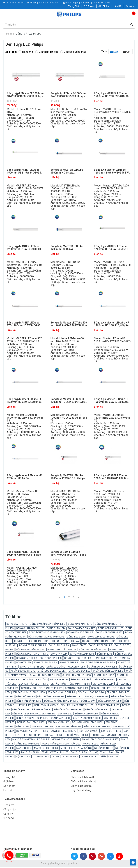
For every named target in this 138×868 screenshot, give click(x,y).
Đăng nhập (10, 810)
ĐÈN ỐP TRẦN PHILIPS (97, 710)
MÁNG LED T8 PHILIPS (28, 744)
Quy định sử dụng (81, 791)
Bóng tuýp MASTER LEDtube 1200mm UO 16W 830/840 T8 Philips (24, 248)
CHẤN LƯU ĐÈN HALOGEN (52, 672)
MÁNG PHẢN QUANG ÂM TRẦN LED (61, 744)
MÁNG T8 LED (24, 749)
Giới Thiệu (89, 6)
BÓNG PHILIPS (105, 654)
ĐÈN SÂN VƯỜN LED (58, 723)
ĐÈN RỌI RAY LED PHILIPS (31, 723)
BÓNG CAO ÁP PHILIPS (80, 625)
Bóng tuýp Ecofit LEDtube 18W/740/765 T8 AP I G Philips (68, 553)
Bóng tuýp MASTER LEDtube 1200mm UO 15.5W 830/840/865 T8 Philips (67, 248)
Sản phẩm (9, 787)
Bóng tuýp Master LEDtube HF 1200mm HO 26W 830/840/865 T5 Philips (69, 401)
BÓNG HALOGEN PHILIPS (109, 633)
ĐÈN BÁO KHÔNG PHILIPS (61, 693)
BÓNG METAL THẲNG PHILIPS (32, 654)
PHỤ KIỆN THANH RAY (101, 753)
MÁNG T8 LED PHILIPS (46, 749)
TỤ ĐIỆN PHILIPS (110, 757)
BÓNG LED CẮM (71, 642)
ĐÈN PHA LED (65, 714)
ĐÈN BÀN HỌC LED (103, 684)
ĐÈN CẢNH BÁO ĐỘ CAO (91, 693)
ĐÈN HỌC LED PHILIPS (97, 697)
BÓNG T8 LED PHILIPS (45, 663)
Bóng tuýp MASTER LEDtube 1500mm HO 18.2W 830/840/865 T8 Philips (67, 171)
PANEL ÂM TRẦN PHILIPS (55, 753)
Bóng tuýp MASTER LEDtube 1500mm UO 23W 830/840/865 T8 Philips (112, 95)
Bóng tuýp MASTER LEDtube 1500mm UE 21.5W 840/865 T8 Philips (25, 171)
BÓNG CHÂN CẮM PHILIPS (30, 629)
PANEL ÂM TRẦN (30, 753)
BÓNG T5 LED (84, 659)
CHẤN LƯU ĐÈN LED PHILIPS (108, 672)
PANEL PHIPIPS (79, 753)
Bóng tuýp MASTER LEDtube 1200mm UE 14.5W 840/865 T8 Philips (112, 248)
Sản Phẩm (104, 6)
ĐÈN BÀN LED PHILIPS (51, 689)
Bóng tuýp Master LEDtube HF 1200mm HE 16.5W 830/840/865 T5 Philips (24, 477)
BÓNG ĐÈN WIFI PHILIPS (80, 633)
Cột (127, 52)
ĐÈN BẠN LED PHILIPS (77, 689)
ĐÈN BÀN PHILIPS (101, 689)
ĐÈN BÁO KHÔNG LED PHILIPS (29, 693)
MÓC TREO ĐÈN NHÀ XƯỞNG (76, 749)
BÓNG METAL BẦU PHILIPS (31, 650)
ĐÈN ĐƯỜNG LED (26, 697)
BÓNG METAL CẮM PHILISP (62, 650)
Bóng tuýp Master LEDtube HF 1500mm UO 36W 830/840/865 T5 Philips (112, 324)
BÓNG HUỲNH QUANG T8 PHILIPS (46, 637)
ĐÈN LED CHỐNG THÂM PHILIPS (61, 702)
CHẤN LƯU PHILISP (104, 676)
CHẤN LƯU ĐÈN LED (80, 672)
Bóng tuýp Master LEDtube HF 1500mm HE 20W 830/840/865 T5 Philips (112, 401)
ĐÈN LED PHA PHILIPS (108, 706)
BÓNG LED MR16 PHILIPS (33, 646)
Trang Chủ (74, 6)
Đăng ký (8, 814)
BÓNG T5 (69, 659)
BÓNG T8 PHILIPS (69, 663)
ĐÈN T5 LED (23, 727)
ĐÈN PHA (17, 714)
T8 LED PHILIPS (70, 757)
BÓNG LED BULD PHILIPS (28, 642)
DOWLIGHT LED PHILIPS (64, 731)
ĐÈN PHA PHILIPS (60, 719)
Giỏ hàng (9, 819)
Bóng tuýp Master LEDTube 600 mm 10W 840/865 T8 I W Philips (69, 324)
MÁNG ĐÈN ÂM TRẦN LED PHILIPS (31, 740)
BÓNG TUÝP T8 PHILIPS (32, 667)
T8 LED (55, 757)
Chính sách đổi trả (81, 787)
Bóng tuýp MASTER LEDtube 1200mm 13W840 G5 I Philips (111, 477)
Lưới (114, 52)
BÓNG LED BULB (76, 637)
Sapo (95, 864)
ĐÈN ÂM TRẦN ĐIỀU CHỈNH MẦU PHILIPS (93, 680)
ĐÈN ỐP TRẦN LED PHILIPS (68, 710)
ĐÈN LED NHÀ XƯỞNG (46, 706)
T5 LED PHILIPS (41, 757)
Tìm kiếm (9, 806)
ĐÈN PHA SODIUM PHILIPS (87, 719)
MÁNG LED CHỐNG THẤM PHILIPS (100, 740)
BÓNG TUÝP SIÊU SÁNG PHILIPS (98, 663)
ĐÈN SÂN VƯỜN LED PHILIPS (87, 723)
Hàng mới (26, 52)
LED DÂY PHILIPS (53, 736)
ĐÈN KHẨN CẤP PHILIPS (29, 702)
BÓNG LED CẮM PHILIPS (95, 642)
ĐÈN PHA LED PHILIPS (87, 714)
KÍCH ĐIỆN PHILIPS (111, 731)
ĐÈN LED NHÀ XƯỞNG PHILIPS (77, 706)
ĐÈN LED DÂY (88, 702)
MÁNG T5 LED (91, 744)
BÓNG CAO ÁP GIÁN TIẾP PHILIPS (48, 625)
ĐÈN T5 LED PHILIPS (42, 727)
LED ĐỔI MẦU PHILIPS (76, 736)
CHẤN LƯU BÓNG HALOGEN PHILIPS (66, 667)
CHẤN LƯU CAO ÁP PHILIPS (103, 667)
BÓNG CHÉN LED (56, 629)
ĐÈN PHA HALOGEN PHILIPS (40, 714)
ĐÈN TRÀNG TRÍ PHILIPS (97, 727)
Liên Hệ (117, 6)
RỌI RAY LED (23, 757)
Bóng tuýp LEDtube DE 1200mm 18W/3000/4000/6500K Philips (25, 95)
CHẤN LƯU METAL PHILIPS (77, 676)
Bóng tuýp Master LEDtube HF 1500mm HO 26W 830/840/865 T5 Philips (25, 401)
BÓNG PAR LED (59, 654)
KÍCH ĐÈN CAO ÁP (89, 731)
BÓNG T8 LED (24, 663)
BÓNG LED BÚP (52, 642)
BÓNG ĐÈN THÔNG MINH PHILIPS (47, 633)
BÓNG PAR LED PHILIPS (82, 654)
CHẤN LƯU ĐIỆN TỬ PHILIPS (45, 676)
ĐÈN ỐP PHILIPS (21, 710)
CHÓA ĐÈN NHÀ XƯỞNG (35, 680)
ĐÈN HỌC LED (75, 697)
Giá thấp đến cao (47, 52)
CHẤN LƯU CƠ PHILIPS (23, 672)
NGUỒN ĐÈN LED (103, 749)
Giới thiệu (9, 782)
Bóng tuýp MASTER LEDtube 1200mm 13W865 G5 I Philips (68, 477)
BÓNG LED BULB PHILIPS (101, 637)
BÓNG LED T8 (79, 646)
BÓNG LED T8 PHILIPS (100, 646)
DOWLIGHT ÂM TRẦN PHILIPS (32, 731)
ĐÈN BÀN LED (29, 689)
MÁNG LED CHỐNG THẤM (66, 740)
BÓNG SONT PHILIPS (51, 659)
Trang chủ (9, 778)
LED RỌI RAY (97, 736)
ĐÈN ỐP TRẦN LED (42, 710)
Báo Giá (130, 6)
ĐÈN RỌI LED (110, 719)
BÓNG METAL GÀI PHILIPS (93, 650)
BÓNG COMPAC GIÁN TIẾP (81, 629)
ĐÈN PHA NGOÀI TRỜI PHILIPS (32, 719)
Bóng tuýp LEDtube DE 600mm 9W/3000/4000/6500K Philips (68, 95)
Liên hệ (8, 791)
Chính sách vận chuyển (84, 782)
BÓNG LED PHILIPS (59, 646)
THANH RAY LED (89, 757)
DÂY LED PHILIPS (59, 680)
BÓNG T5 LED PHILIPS (106, 659)
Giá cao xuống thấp (73, 52)
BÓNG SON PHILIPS (27, 659)
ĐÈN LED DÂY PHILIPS (110, 702)
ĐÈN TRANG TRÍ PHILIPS (69, 727)
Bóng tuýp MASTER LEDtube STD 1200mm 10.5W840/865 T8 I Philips (25, 324)
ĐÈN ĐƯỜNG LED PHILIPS (51, 697)
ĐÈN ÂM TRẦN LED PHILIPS (33, 684)
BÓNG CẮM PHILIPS (17, 625)
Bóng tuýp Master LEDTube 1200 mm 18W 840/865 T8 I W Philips (111, 171)
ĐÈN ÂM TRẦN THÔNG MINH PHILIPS (70, 684)
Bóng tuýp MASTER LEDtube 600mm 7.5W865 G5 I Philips (24, 553)
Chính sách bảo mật (82, 778)
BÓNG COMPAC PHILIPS (111, 629)
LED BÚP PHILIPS (32, 736)
